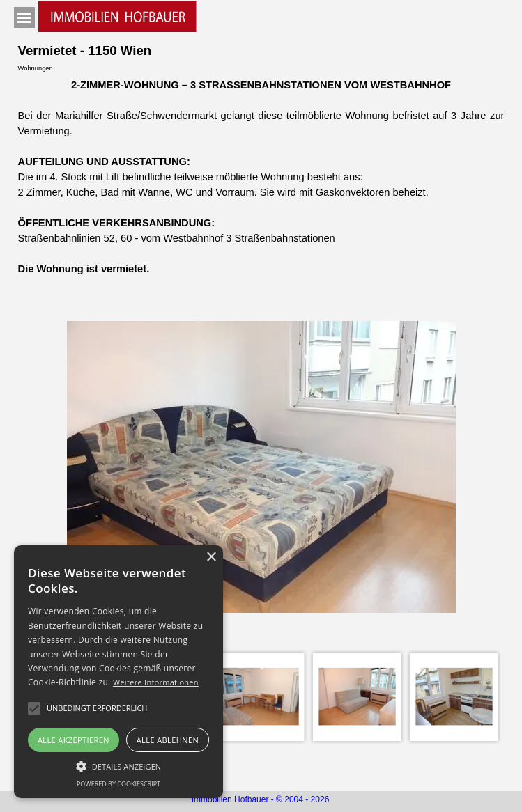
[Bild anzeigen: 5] (454, 697)
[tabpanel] (261, 177)
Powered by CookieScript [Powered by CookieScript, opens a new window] (118, 784)
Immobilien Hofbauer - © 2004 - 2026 (261, 799)
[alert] (118, 672)
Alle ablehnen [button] (168, 740)
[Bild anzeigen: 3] (260, 697)
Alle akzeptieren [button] (74, 740)
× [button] (211, 557)
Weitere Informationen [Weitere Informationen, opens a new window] (156, 682)
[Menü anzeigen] (24, 17)
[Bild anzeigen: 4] (357, 697)
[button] (97, 708)
